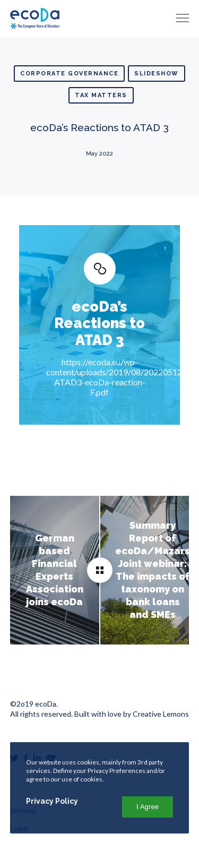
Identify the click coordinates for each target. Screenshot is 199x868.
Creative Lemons (161, 714)
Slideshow (157, 74)
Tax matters (101, 95)
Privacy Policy (52, 801)
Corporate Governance (69, 74)
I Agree (148, 807)
